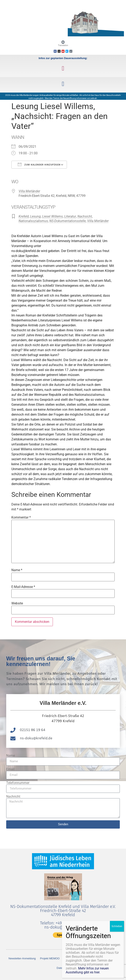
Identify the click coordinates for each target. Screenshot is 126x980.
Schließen (117, 926)
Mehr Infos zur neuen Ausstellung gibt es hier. (87, 970)
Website (17, 603)
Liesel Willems (52, 216)
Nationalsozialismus (33, 221)
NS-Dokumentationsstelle (68, 221)
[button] (63, 68)
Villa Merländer (29, 191)
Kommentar (21, 517)
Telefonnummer (18, 783)
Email (10, 769)
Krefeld (24, 216)
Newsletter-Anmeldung (22, 958)
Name (17, 570)
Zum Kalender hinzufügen (39, 164)
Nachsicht (85, 216)
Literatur (70, 216)
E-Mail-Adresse (23, 587)
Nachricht (13, 797)
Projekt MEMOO (50, 958)
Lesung (35, 216)
